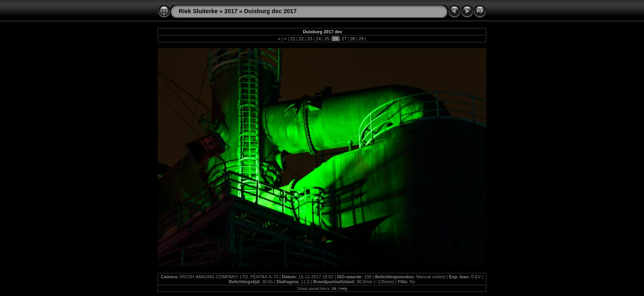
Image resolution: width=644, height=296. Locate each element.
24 (318, 39)
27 (344, 39)
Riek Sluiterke (198, 11)
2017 (231, 11)
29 (361, 39)
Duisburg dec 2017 (270, 11)
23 (310, 39)
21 (293, 39)
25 (327, 39)
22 (301, 39)
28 (353, 39)
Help (343, 288)
